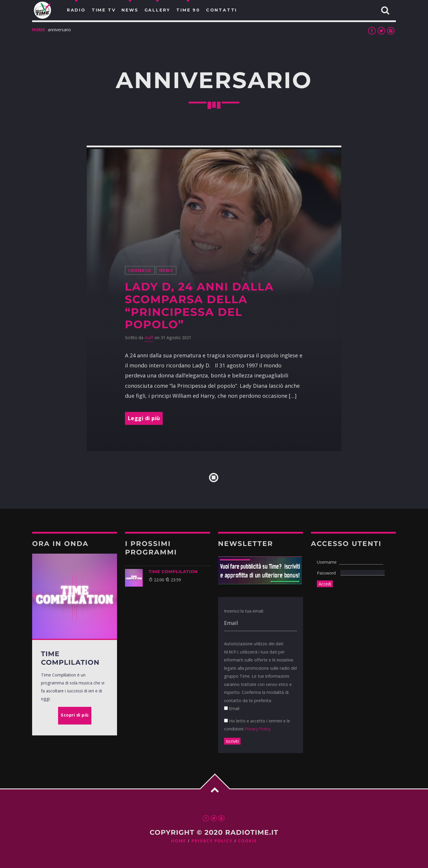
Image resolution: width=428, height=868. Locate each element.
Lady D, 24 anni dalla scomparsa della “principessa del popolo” (199, 306)
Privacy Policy (258, 729)
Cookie (247, 841)
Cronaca (140, 270)
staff (149, 338)
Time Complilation (173, 572)
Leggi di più (144, 418)
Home (39, 30)
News (166, 270)
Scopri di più (75, 715)
